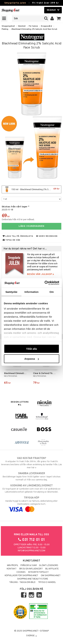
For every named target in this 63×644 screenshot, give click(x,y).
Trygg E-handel (47, 582)
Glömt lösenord (49, 565)
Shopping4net (8, 26)
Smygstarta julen (15, 3)
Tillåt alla (32, 349)
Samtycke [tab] (11, 292)
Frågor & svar (29, 565)
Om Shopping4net (51, 576)
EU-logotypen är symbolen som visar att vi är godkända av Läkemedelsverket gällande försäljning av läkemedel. (32, 489)
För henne (33, 26)
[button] (59, 19)
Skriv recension (47, 236)
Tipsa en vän (11, 240)
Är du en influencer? (31, 569)
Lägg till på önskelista (18, 236)
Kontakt (12, 569)
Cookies (21, 572)
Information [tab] (32, 292)
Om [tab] (52, 292)
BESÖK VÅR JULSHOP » (40, 274)
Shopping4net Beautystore (33, 579)
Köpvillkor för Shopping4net (21, 576)
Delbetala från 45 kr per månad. (18, 220)
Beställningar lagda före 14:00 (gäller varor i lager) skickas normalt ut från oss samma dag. (32, 476)
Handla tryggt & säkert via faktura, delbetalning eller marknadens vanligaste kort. (32, 504)
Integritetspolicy (38, 572)
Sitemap (44, 631)
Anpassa (32, 359)
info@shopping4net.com (32, 551)
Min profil (13, 565)
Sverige (32, 636)
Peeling (5, 29)
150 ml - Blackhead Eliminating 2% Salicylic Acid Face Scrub (32, 189)
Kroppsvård (46, 26)
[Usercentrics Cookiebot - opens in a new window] (45, 283)
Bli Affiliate (52, 569)
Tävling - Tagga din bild (22, 582)
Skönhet (22, 26)
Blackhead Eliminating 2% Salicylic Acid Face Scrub (34, 29)
